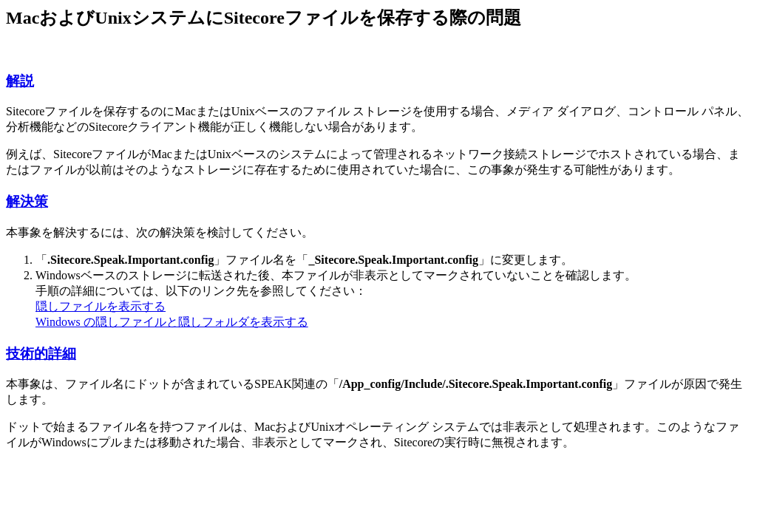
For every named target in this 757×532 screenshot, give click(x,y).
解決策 (27, 201)
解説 (20, 81)
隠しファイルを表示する (101, 306)
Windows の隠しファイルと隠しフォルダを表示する (172, 322)
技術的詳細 (41, 354)
